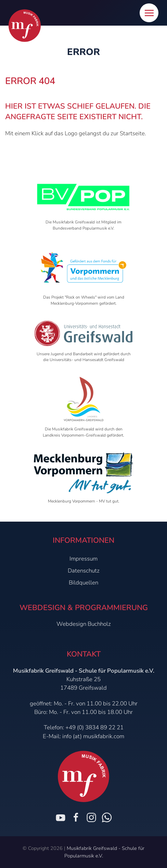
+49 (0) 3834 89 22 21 (94, 727)
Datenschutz (84, 571)
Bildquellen (83, 583)
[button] (149, 13)
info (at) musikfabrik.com (93, 736)
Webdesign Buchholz (84, 624)
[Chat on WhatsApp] (107, 817)
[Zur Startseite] (25, 26)
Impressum (83, 559)
